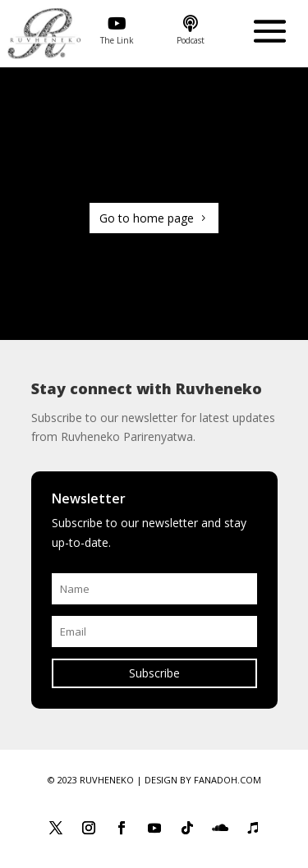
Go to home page (147, 218)
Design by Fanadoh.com (203, 780)
